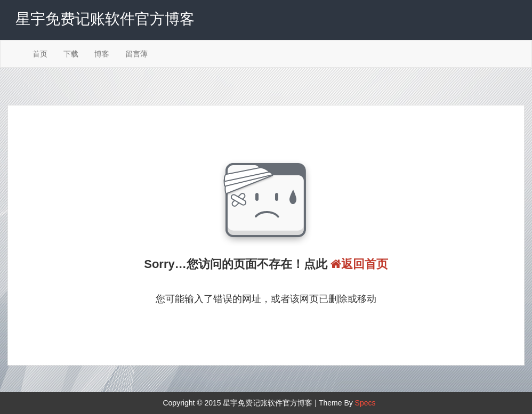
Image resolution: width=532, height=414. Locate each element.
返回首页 (359, 264)
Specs (365, 403)
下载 (71, 54)
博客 (102, 54)
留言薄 (136, 54)
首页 (40, 54)
